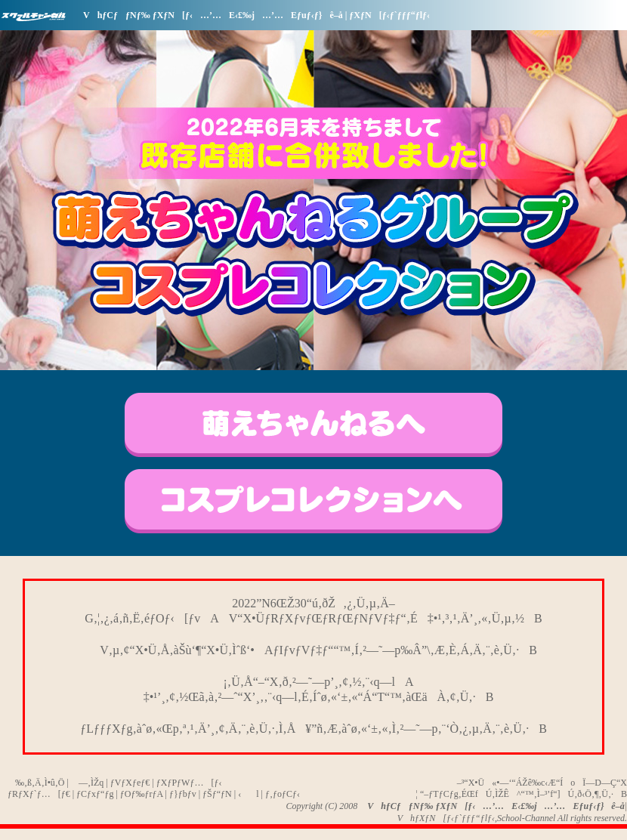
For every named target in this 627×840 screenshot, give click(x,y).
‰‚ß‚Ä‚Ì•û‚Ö (36, 783)
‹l (248, 794)
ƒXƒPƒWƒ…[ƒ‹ (189, 783)
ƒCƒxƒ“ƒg (95, 794)
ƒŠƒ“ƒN (217, 794)
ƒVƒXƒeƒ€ (130, 783)
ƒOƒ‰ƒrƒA (142, 794)
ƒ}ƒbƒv (183, 794)
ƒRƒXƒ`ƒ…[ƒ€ (39, 794)
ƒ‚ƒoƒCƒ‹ (283, 794)
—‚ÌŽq (87, 783)
